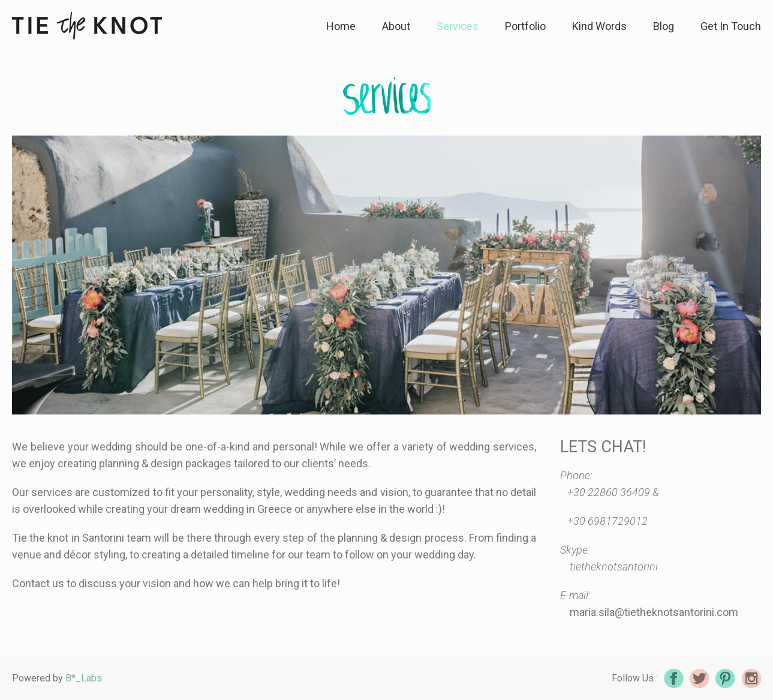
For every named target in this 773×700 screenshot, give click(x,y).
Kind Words (599, 26)
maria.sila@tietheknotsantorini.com (654, 612)
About (396, 26)
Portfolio (525, 26)
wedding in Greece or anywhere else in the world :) (323, 509)
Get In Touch (731, 26)
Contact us (38, 583)
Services (458, 26)
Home (341, 26)
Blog (664, 26)
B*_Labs (84, 678)
